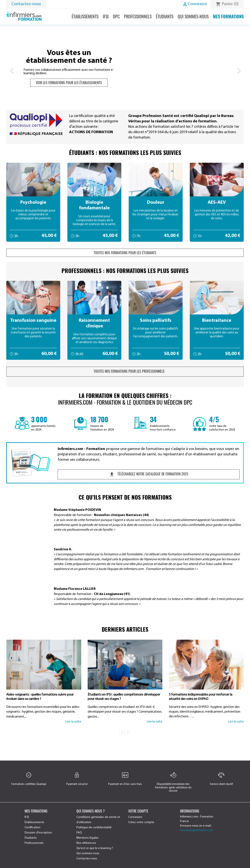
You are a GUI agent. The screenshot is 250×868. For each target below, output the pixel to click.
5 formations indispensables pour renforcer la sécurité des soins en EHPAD (201, 697)
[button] (24, 68)
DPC (116, 16)
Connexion (135, 817)
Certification (32, 828)
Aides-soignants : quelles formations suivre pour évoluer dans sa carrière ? (40, 697)
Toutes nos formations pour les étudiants (125, 253)
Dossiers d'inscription (38, 833)
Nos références (86, 843)
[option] (125, 68)
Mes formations (228, 16)
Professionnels (138, 16)
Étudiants (165, 16)
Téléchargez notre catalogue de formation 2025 (149, 474)
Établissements (85, 16)
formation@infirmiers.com (196, 830)
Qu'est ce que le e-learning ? (95, 848)
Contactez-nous (26, 4)
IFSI (106, 16)
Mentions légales (88, 838)
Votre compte (138, 811)
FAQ (79, 833)
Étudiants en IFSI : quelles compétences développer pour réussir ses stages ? (124, 697)
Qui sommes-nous (193, 16)
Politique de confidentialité (94, 828)
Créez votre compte (141, 822)
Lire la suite (73, 722)
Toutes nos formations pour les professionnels (125, 371)
